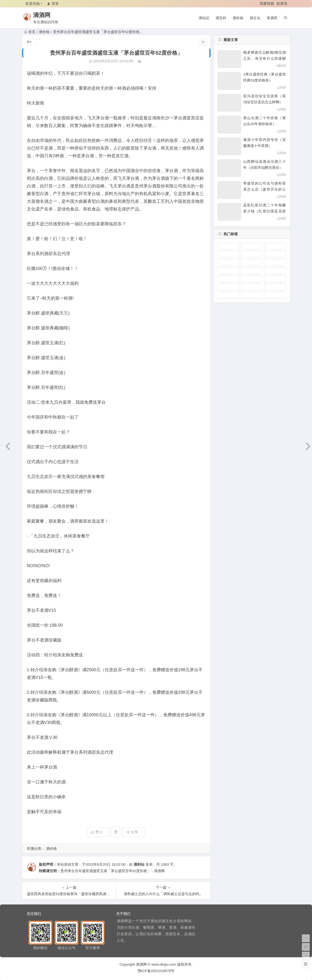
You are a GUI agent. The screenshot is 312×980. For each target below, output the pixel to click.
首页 (30, 32)
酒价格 (238, 18)
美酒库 (272, 18)
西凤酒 (275, 262)
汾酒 (228, 295)
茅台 (275, 246)
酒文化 (255, 18)
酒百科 (221, 18)
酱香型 (252, 271)
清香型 (252, 254)
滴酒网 (45, 15)
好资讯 (282, 3)
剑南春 (275, 295)
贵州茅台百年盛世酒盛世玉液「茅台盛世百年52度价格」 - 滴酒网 (113, 871)
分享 (132, 832)
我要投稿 (267, 3)
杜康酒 (252, 287)
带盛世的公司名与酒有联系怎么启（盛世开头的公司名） (264, 189)
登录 (53, 3)
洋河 (275, 279)
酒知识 (204, 18)
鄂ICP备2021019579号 (156, 971)
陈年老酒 (228, 287)
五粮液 (252, 262)
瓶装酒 (252, 246)
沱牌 (228, 279)
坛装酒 (228, 271)
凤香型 (228, 254)
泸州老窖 (228, 246)
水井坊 (275, 271)
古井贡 (252, 279)
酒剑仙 (139, 864)
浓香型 (275, 287)
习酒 (252, 295)
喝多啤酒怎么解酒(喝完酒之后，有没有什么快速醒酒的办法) (264, 58)
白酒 (275, 254)
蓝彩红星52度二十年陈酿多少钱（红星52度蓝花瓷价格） (264, 211)
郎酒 (228, 262)
